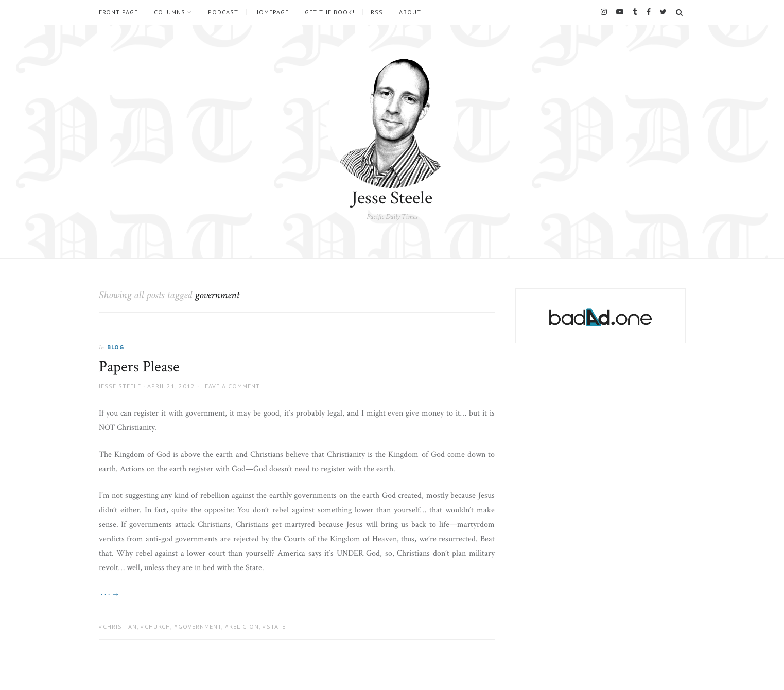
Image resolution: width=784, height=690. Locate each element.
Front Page (118, 12)
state (276, 626)
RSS (377, 12)
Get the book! (330, 12)
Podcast (223, 12)
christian (120, 626)
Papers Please (139, 367)
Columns (170, 12)
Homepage (272, 12)
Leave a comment (231, 386)
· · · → (109, 594)
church (158, 626)
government (200, 626)
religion (244, 626)
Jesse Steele (392, 198)
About (410, 12)
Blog (116, 347)
